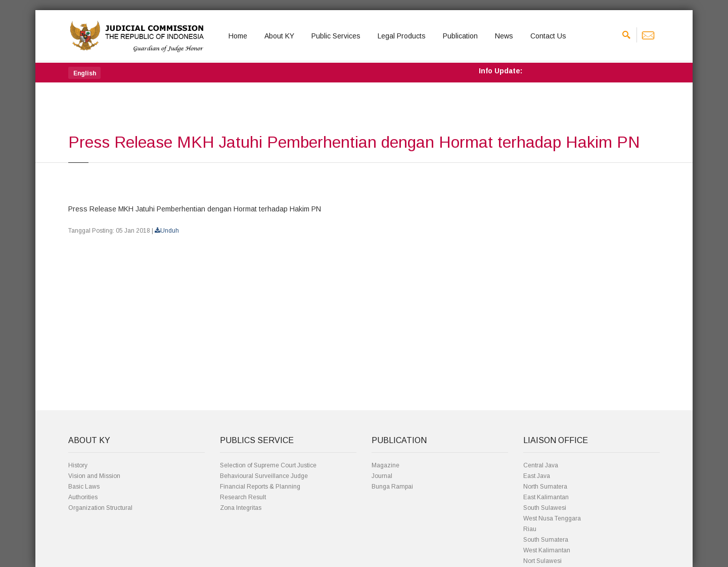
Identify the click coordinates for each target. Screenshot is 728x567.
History (78, 465)
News (504, 36)
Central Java (541, 465)
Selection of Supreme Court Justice (268, 465)
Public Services (336, 36)
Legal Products (402, 36)
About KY (279, 36)
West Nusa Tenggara (552, 518)
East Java (537, 476)
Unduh (167, 231)
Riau (530, 529)
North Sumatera (545, 487)
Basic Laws (84, 487)
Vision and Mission (94, 476)
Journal (382, 476)
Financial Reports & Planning (260, 487)
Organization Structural (100, 508)
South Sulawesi (545, 508)
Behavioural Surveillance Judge (264, 476)
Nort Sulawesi (542, 561)
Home (238, 36)
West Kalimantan (547, 550)
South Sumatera (546, 540)
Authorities (83, 497)
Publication (460, 36)
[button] (84, 73)
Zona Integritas (241, 508)
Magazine (385, 465)
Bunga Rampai (392, 487)
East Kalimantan (546, 497)
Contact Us (548, 36)
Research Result (243, 497)
